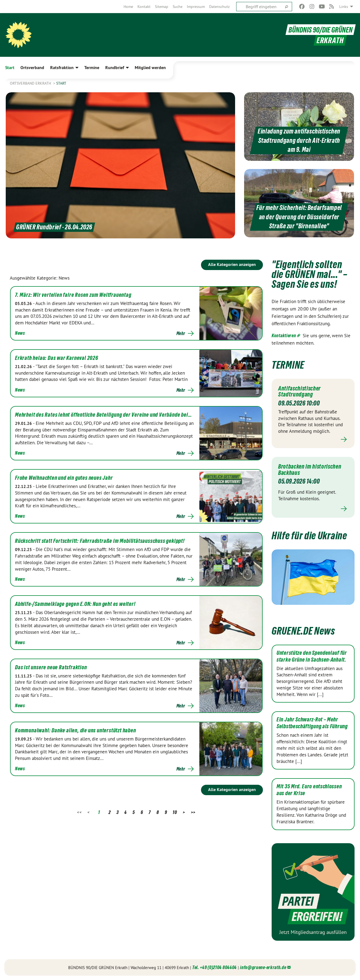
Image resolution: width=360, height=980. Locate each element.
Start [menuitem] (10, 68)
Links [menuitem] (344, 7)
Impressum (196, 7)
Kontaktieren (284, 335)
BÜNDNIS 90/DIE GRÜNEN (319, 30)
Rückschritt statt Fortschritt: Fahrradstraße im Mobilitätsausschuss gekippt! (100, 541)
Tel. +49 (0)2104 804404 (214, 967)
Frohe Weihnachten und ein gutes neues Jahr (64, 478)
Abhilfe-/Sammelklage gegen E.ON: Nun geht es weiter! (75, 604)
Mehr (181, 333)
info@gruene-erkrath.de (263, 967)
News (20, 333)
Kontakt (144, 7)
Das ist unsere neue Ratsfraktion (51, 667)
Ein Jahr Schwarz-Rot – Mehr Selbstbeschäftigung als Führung (312, 723)
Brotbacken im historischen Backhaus (312, 469)
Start (61, 83)
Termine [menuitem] (92, 68)
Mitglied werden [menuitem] (150, 68)
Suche (178, 7)
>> (193, 812)
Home (128, 7)
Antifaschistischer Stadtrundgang (301, 391)
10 (175, 812)
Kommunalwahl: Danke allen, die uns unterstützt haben (76, 730)
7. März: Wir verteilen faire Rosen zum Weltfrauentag (73, 295)
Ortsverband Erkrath (31, 83)
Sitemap (162, 7)
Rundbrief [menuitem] (115, 68)
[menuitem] (128, 7)
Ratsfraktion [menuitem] (62, 68)
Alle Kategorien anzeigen (232, 264)
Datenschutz (219, 7)
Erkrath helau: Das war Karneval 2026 (57, 358)
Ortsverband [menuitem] (32, 68)
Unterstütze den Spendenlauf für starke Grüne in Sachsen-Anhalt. (312, 656)
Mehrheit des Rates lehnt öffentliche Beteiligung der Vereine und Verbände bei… (103, 415)
